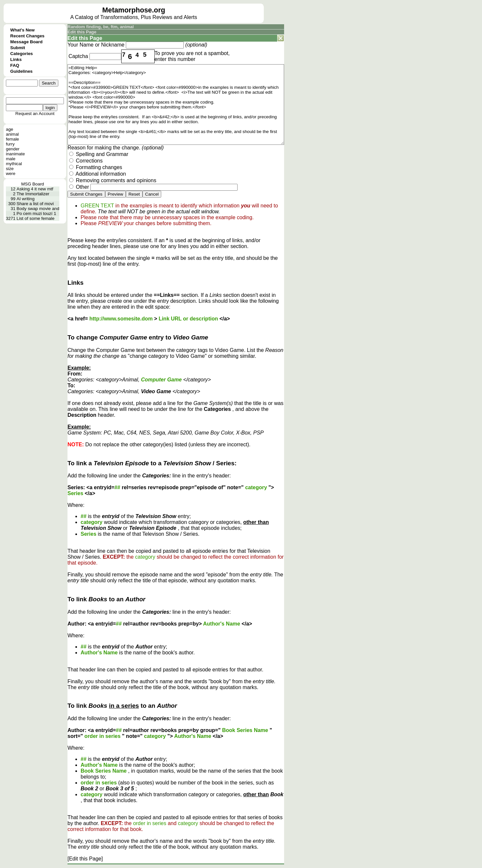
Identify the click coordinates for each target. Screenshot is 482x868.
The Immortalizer (33, 194)
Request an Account (35, 114)
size (10, 169)
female (12, 139)
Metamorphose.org (134, 10)
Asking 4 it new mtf (35, 189)
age (10, 129)
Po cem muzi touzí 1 (37, 213)
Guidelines (21, 71)
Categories (21, 54)
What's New (22, 30)
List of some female (36, 218)
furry (10, 144)
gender (13, 149)
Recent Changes (27, 36)
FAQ (15, 65)
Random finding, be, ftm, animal (101, 27)
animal (12, 134)
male (11, 159)
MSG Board (33, 184)
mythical (14, 164)
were (11, 174)
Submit (18, 48)
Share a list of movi (35, 204)
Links (16, 59)
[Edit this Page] (85, 859)
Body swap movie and (38, 209)
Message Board (26, 42)
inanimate (15, 154)
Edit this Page (82, 32)
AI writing (26, 199)
